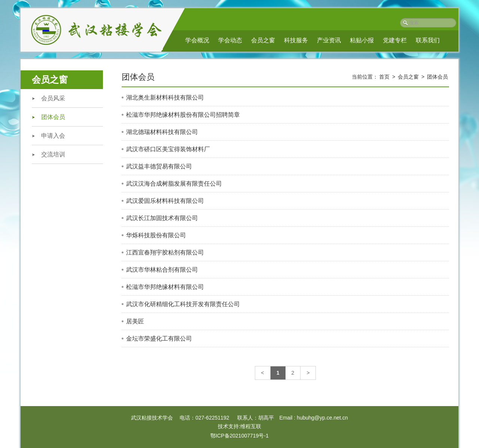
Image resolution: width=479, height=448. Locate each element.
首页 (384, 77)
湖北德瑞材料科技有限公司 (162, 132)
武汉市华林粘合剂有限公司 (162, 270)
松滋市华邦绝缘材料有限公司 (165, 287)
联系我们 (428, 40)
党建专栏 (395, 40)
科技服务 (296, 40)
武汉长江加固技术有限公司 (162, 218)
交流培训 (53, 154)
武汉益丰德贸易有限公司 (159, 166)
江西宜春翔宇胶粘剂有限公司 (165, 252)
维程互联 (251, 426)
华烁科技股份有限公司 (156, 235)
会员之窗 (263, 40)
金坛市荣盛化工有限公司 (159, 339)
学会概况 (197, 40)
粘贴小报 (362, 40)
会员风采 (53, 98)
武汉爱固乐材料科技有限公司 (165, 201)
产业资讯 (329, 40)
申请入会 (53, 136)
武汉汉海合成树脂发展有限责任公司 (174, 184)
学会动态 (230, 40)
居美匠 (135, 321)
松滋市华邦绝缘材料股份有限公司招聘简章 (183, 115)
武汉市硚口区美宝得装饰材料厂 (168, 149)
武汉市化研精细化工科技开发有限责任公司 (183, 304)
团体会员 (53, 117)
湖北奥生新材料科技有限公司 (165, 97)
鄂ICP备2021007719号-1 (239, 436)
